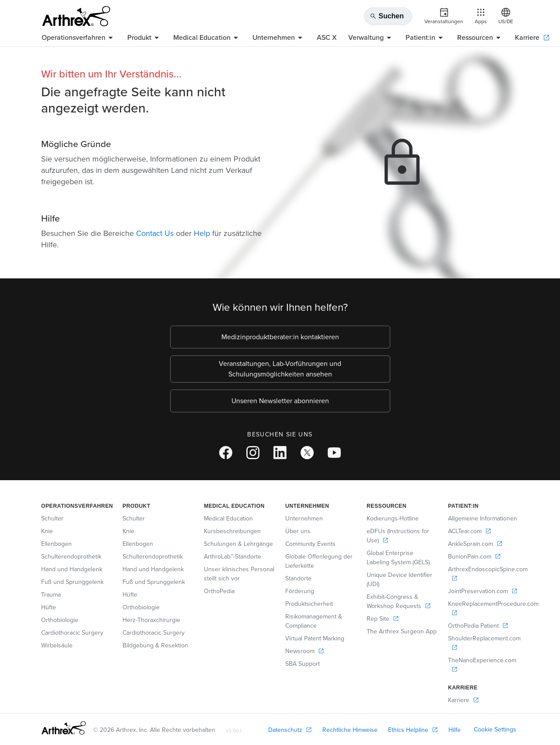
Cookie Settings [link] (495, 729)
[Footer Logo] (64, 728)
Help (202, 233)
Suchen (387, 16)
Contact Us (155, 233)
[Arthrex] (76, 16)
